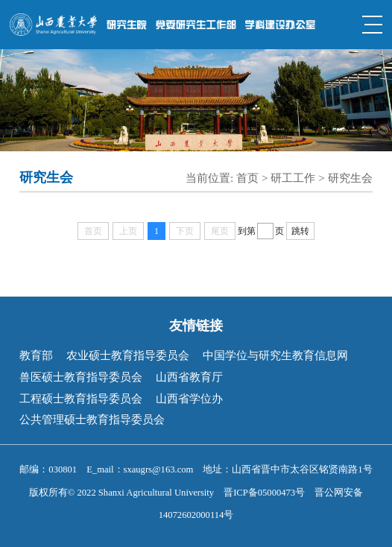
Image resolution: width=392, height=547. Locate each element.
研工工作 (293, 178)
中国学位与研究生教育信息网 (275, 355)
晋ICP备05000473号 (264, 493)
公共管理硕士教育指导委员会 (92, 419)
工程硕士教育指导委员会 (81, 398)
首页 (247, 178)
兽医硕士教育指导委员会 (81, 377)
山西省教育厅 (189, 377)
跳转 (300, 231)
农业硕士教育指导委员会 (128, 355)
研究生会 (350, 178)
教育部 (36, 355)
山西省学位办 (189, 398)
